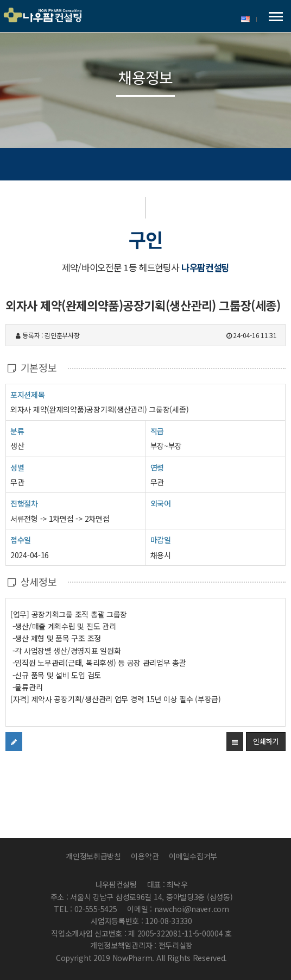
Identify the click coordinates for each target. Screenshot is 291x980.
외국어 (161, 503)
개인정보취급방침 (93, 856)
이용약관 (145, 856)
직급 (157, 431)
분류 (17, 431)
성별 (17, 467)
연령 (157, 467)
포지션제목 (28, 394)
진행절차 (24, 503)
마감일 (161, 540)
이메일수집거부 (193, 856)
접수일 (21, 539)
